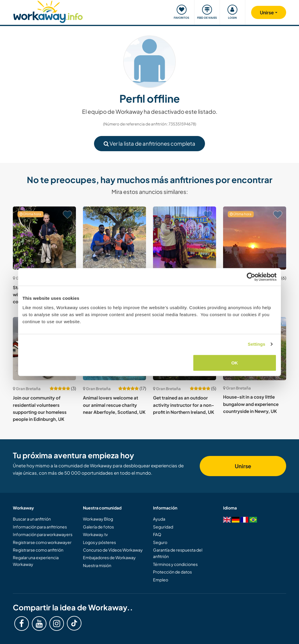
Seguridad (163, 527)
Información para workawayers (43, 534)
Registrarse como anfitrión (38, 550)
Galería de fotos (98, 527)
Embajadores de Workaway (109, 557)
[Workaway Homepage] (48, 11)
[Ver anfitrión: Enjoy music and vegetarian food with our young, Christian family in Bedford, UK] (114, 238)
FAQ (157, 534)
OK (235, 363)
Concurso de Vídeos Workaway (113, 550)
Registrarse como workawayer (42, 542)
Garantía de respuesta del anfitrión (178, 553)
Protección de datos (172, 572)
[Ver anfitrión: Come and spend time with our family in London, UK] (255, 238)
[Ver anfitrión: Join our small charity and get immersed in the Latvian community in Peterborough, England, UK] (185, 238)
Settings (257, 344)
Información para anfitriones (40, 527)
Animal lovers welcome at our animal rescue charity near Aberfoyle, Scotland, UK (114, 405)
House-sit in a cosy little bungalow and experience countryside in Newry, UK (251, 404)
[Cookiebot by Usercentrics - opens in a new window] (251, 277)
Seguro (160, 542)
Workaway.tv (95, 534)
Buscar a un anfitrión (32, 519)
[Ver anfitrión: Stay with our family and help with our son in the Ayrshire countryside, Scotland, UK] (44, 238)
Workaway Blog (98, 519)
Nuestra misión (97, 565)
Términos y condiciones (175, 564)
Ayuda (159, 519)
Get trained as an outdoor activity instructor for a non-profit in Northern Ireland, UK (184, 405)
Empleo (161, 580)
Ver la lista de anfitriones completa (149, 143)
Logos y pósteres (99, 542)
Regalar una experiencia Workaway (36, 561)
